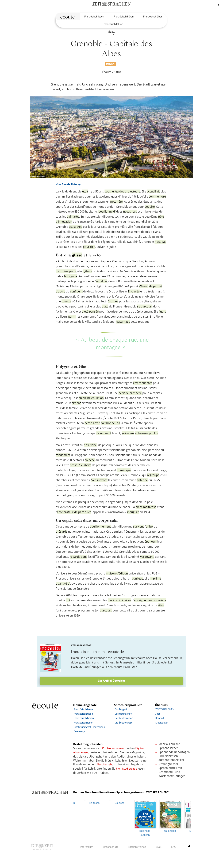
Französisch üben (153, 16)
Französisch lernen (84, 709)
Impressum (87, 846)
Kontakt (160, 718)
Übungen (95, 667)
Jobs (158, 714)
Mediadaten (162, 723)
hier (118, 769)
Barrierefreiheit (137, 846)
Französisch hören (124, 16)
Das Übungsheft (123, 714)
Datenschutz (111, 846)
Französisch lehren (113, 24)
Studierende (130, 769)
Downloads (80, 731)
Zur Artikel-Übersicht (112, 681)
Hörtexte (77, 667)
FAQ (174, 846)
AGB (159, 846)
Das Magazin (121, 709)
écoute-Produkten (125, 667)
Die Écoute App (123, 723)
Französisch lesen (94, 16)
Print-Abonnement (113, 748)
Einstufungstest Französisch (89, 727)
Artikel (168, 662)
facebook (189, 846)
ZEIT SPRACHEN (165, 709)
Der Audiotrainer (124, 718)
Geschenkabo (105, 764)
